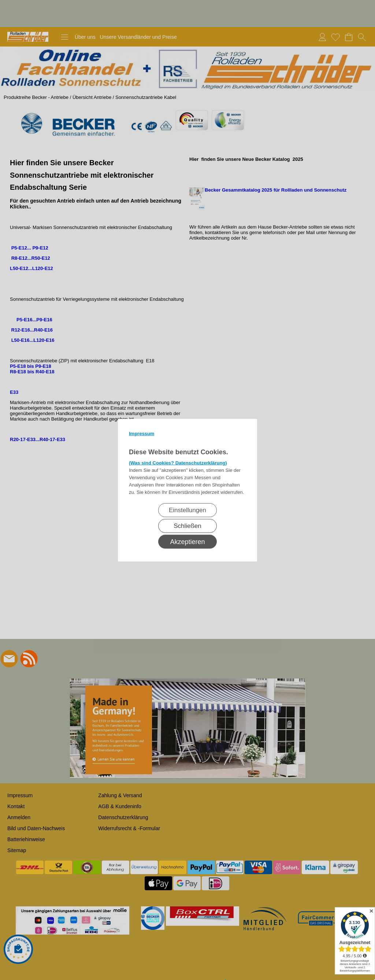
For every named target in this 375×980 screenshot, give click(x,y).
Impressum (142, 433)
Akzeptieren (187, 541)
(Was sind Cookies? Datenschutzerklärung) (178, 463)
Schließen (187, 526)
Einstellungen (187, 510)
